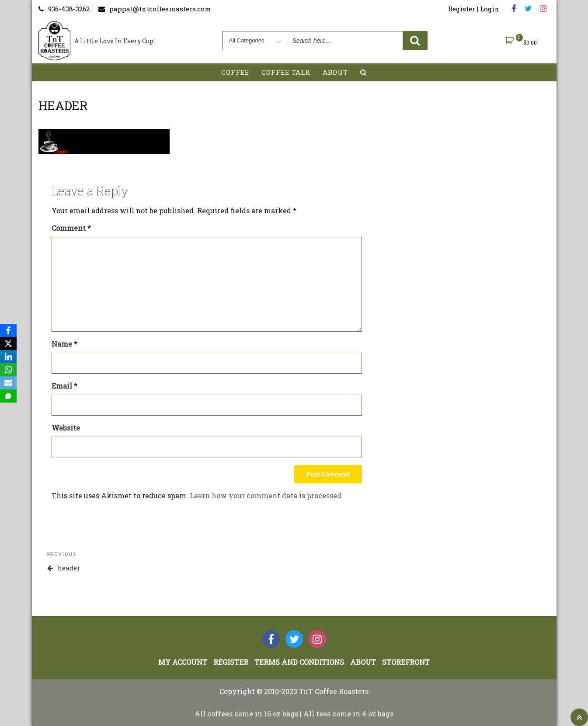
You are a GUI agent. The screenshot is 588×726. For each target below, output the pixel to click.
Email (64, 386)
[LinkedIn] (8, 357)
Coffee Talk (286, 72)
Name (64, 344)
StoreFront (406, 662)
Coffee (235, 72)
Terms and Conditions (299, 662)
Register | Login (474, 9)
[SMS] (8, 396)
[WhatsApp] (8, 370)
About (335, 72)
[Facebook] (8, 330)
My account (183, 662)
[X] (8, 344)
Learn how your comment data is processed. (266, 495)
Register (231, 662)
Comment (71, 228)
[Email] (8, 383)
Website (66, 428)
